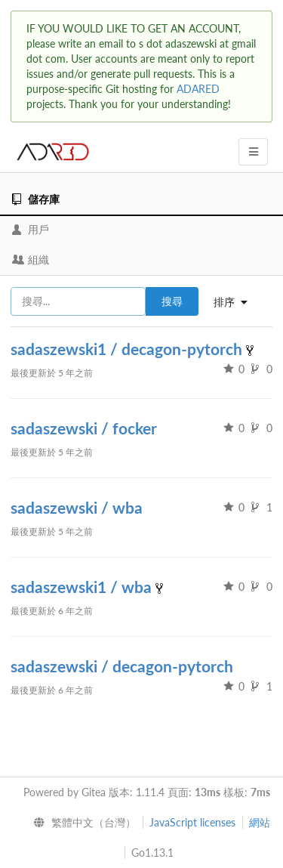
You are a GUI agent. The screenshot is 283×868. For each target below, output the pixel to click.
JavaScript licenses (192, 822)
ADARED (198, 89)
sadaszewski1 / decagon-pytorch (128, 349)
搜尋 (172, 301)
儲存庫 (36, 199)
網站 (260, 822)
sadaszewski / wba (77, 507)
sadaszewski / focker (84, 428)
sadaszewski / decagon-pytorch (122, 666)
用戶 (31, 229)
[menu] (82, 823)
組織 (31, 259)
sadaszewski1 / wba (83, 587)
